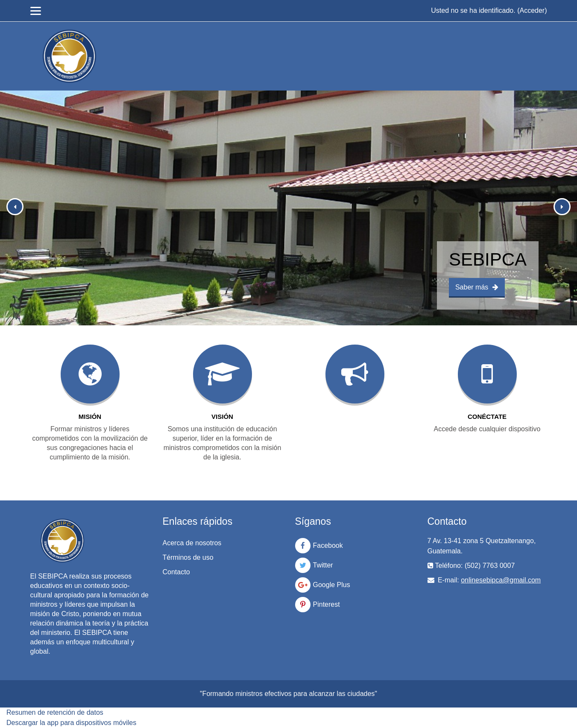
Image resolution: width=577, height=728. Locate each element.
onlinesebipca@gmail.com (501, 580)
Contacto (176, 572)
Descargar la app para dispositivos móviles (71, 723)
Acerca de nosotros (192, 543)
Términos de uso (188, 557)
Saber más (477, 287)
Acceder (532, 10)
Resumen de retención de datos (55, 712)
